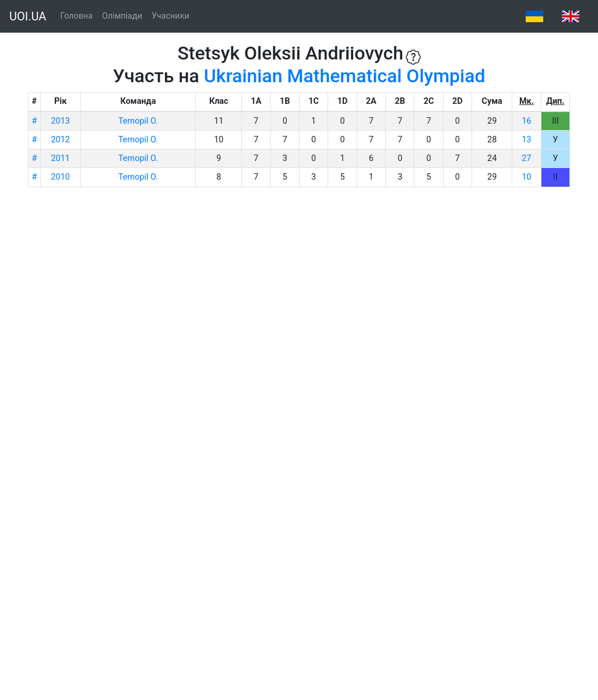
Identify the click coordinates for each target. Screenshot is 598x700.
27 (526, 158)
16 (526, 121)
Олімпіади (122, 16)
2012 (61, 140)
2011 (61, 158)
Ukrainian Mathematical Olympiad (345, 76)
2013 (61, 121)
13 (526, 140)
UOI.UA (28, 16)
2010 (61, 177)
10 (526, 177)
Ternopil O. (138, 121)
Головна (76, 16)
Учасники (170, 16)
